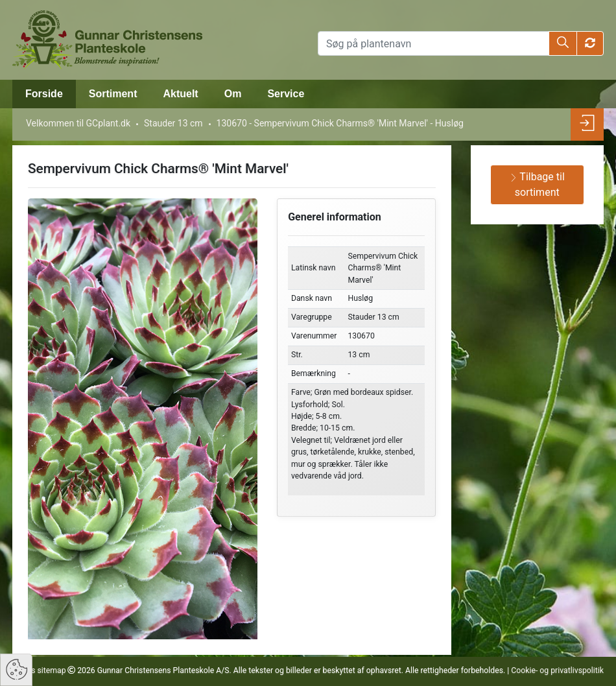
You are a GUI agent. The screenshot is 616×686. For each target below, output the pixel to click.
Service (286, 94)
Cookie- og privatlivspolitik (557, 670)
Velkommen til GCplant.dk (78, 123)
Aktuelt (180, 94)
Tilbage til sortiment (537, 184)
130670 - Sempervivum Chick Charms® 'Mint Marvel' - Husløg (340, 123)
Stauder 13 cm (173, 123)
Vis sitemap (44, 670)
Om (233, 94)
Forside (44, 94)
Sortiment (113, 94)
